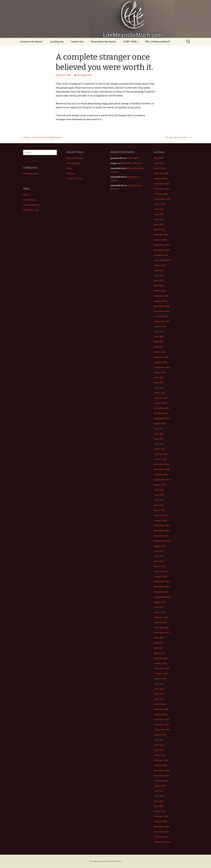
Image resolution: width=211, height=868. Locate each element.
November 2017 (162, 633)
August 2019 (160, 546)
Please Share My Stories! (104, 42)
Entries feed (29, 200)
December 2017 (162, 628)
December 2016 (162, 668)
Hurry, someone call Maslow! (40, 137)
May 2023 (159, 342)
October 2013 (161, 837)
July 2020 (159, 490)
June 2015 (159, 745)
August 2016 (160, 679)
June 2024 (159, 275)
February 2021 (161, 454)
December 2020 (162, 464)
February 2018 (161, 617)
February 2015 (161, 760)
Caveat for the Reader (31, 42)
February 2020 (161, 515)
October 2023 (161, 316)
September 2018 (162, 597)
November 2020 (162, 469)
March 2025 (160, 229)
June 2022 (159, 377)
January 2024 (161, 301)
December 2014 (162, 770)
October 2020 (161, 474)
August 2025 (160, 204)
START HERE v (131, 42)
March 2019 (160, 566)
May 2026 (159, 158)
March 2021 (160, 449)
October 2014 (161, 781)
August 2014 (160, 786)
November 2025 (162, 189)
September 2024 (162, 260)
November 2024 (162, 250)
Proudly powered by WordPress (105, 861)
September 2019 (162, 541)
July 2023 (159, 332)
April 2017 (159, 648)
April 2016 (159, 699)
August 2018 (160, 602)
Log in (26, 195)
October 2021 (161, 413)
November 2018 (162, 587)
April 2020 (159, 505)
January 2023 (161, 362)
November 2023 (162, 311)
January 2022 (161, 403)
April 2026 (159, 163)
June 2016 (159, 689)
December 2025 (162, 184)
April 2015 (159, 750)
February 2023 (161, 357)
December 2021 (162, 408)
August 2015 (160, 735)
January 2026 (161, 178)
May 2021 (159, 439)
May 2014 (159, 801)
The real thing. (74, 163)
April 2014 (159, 806)
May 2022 (159, 383)
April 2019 (159, 561)
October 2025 (161, 194)
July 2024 (159, 270)
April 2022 (159, 388)
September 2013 (162, 842)
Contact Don (77, 42)
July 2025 (159, 209)
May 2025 (159, 219)
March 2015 (160, 755)
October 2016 (161, 673)
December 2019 (162, 525)
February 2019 (161, 571)
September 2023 (162, 321)
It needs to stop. (75, 178)
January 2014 (161, 821)
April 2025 (159, 224)
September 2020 (162, 480)
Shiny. (70, 168)
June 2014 (159, 796)
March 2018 (160, 612)
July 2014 (159, 791)
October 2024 (161, 255)
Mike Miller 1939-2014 (132, 163)
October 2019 (161, 536)
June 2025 (159, 214)
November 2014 (162, 775)
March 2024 (160, 291)
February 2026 (161, 173)
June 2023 (159, 337)
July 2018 (159, 607)
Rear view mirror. (75, 158)
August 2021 (160, 423)
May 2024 (159, 280)
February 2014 (161, 816)
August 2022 (160, 372)
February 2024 (161, 296)
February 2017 (161, 658)
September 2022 (162, 367)
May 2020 (159, 500)
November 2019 (162, 531)
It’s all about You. (178, 137)
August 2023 (160, 326)
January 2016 (161, 714)
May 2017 (159, 643)
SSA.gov (71, 173)
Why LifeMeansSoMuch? (158, 42)
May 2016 (159, 694)
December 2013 (162, 827)
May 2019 (159, 556)
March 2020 (160, 510)
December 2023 (162, 306)
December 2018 (162, 582)
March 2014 (160, 811)
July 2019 (159, 551)
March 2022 (160, 393)
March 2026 (160, 168)
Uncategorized (84, 75)
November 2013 (162, 832)
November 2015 (162, 724)
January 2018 (161, 622)
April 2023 (159, 347)
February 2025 (161, 235)
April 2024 (159, 286)
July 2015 (159, 740)
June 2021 (159, 434)
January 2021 (161, 459)
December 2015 (162, 719)
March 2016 (160, 704)
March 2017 (160, 653)
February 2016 (161, 709)
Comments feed (31, 205)
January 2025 (161, 240)
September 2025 (162, 199)
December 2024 (162, 245)
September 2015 (162, 730)
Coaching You (57, 42)
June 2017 (159, 638)
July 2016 (159, 684)
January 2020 (161, 520)
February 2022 (161, 398)
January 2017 (161, 663)
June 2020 (159, 495)
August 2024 (160, 265)
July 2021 (159, 428)
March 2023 (160, 352)
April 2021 (159, 444)
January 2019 (161, 576)
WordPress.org (31, 210)
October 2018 (161, 592)
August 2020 (160, 485)
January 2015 (161, 765)
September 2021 (162, 418)
